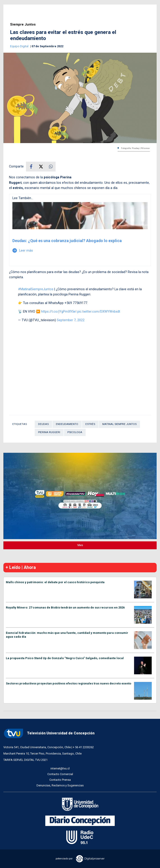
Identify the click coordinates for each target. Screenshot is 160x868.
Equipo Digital (20, 46)
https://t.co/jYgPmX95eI (59, 311)
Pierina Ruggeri (49, 432)
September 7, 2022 (71, 320)
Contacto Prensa (60, 780)
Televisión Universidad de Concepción (49, 733)
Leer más (23, 250)
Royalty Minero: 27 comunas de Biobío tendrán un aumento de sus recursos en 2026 (65, 607)
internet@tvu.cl (60, 768)
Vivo (80, 545)
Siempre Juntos (23, 25)
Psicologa (75, 432)
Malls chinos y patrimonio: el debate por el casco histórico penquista (55, 582)
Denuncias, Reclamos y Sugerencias (60, 785)
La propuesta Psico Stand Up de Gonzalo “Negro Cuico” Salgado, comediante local (65, 658)
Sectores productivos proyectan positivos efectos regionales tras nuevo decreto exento (69, 683)
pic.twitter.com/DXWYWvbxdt (99, 311)
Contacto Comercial (60, 774)
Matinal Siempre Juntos (119, 424)
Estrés (90, 424)
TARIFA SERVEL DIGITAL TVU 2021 (25, 760)
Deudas (43, 424)
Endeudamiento (67, 424)
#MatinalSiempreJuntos (36, 289)
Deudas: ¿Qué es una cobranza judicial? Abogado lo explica (67, 241)
